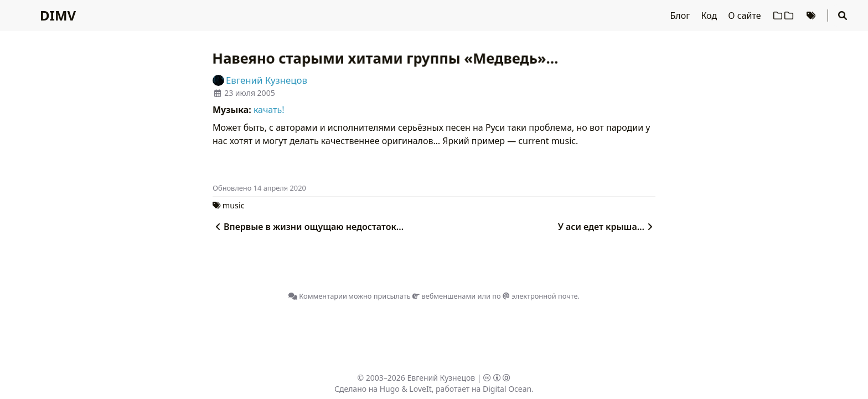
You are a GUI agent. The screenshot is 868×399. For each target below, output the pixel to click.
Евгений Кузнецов (441, 378)
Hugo (390, 389)
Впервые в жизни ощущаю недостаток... (308, 227)
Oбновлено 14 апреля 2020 (259, 188)
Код (710, 16)
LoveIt (420, 389)
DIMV (58, 15)
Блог (681, 16)
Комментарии (318, 296)
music (234, 205)
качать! (269, 110)
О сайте (745, 16)
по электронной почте (535, 296)
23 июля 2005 (250, 93)
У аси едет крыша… (607, 227)
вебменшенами (444, 296)
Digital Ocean (507, 389)
